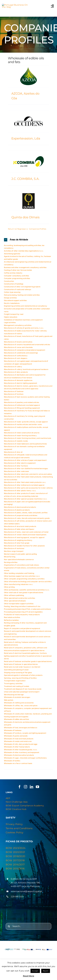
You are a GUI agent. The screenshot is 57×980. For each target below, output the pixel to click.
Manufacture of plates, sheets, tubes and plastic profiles (26, 513)
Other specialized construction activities (19, 598)
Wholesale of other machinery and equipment (22, 752)
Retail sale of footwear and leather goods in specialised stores (28, 661)
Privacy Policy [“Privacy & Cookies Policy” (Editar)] (14, 824)
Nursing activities (11, 562)
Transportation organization (15, 681)
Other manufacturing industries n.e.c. (19, 584)
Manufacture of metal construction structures (22, 433)
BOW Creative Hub (16, 809)
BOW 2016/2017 (15, 865)
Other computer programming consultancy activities (24, 579)
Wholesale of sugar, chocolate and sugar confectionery (25, 758)
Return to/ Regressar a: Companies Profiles (27, 229)
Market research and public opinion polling (20, 554)
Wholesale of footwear (13, 730)
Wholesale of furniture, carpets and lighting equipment (25, 733)
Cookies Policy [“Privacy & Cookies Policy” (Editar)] (15, 832)
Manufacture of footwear (14, 391)
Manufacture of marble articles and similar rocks (23, 424)
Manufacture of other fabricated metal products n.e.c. (25, 482)
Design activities (10, 298)
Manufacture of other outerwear (17, 471)
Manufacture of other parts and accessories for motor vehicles (28, 488)
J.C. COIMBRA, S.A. (25, 179)
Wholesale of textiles (12, 761)
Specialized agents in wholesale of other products (23, 675)
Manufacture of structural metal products (20, 526)
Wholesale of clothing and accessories (19, 703)
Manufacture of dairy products (16, 372)
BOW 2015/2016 (15, 869)
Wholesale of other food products (17, 747)
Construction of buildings (14, 284)
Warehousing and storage (14, 695)
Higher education (11, 317)
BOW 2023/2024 (16, 848)
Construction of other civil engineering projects (22, 287)
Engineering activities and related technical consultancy (26, 306)
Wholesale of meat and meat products (19, 739)
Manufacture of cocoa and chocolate (18, 347)
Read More (28, 976)
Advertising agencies (12, 254)
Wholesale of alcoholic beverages (17, 697)
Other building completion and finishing (19, 573)
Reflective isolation (11, 620)
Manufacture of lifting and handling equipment (22, 408)
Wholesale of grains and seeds (16, 736)
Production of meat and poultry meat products (22, 615)
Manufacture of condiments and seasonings (21, 353)
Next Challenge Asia (17, 802)
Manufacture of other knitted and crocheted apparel (24, 485)
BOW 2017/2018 (15, 860)
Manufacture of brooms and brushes (18, 342)
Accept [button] (35, 971)
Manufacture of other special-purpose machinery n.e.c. (26, 499)
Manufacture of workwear (14, 548)
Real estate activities (12, 617)
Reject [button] (46, 971)
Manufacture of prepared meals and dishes (21, 515)
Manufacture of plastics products (17, 510)
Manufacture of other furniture (16, 466)
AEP (8, 798)
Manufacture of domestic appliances (18, 380)
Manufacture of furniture (14, 394)
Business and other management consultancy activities (25, 267)
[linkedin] (31, 787)
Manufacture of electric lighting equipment (21, 383)
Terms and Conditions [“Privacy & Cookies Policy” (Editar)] (19, 828)
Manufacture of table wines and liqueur (19, 529)
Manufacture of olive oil (13, 452)
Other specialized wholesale (15, 601)
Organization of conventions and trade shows (21, 565)
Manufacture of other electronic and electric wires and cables (28, 474)
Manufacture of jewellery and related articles (21, 402)
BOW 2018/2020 (15, 856)
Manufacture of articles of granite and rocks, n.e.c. (24, 328)
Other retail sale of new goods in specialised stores (24, 592)
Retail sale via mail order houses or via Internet (22, 667)
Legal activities (10, 322)
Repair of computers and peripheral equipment (22, 628)
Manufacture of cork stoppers (16, 358)
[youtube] (37, 787)
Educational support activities (15, 300)
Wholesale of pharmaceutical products (19, 755)
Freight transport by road (14, 314)
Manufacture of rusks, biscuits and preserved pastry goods (27, 518)
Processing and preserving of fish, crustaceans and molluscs (28, 609)
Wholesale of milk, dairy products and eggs (21, 744)
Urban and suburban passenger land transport (22, 692)
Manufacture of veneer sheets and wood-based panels (25, 535)
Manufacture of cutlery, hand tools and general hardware (26, 369)
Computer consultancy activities (17, 276)
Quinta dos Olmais (25, 217)
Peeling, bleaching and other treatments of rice (22, 606)
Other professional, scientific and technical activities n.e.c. (27, 590)
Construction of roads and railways (17, 289)
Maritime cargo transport (14, 551)
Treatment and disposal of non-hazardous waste (23, 689)
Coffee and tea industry (13, 273)
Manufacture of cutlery (13, 367)
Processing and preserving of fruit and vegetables (23, 612)
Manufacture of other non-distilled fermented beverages (26, 468)
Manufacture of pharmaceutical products (20, 507)
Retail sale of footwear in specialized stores (21, 664)
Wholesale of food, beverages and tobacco (21, 728)
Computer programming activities (17, 278)
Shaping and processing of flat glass (18, 673)
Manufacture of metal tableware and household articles (25, 444)
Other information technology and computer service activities (28, 582)
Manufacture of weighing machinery (18, 540)
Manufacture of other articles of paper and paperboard (25, 460)
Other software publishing (14, 595)
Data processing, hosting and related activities (22, 295)
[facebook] (20, 787)
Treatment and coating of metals (17, 686)
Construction (9, 281)
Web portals (9, 700)
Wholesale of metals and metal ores (18, 741)
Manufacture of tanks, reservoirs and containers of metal (26, 532)
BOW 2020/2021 (15, 852)
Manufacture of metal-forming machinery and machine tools (28, 438)
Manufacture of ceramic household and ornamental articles (27, 345)
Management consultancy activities (18, 325)
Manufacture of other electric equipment (20, 463)
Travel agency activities (13, 683)
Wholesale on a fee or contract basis (18, 763)
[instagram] (26, 787)
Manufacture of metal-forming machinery (20, 435)
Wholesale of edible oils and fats (16, 719)
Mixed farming (10, 557)
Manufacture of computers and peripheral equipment (25, 350)
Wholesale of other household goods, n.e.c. (21, 750)
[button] (28, 240)
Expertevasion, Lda (26, 138)
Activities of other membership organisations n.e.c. (24, 251)
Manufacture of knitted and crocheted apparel (22, 405)
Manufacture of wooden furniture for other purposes (24, 546)
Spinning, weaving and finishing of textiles (20, 678)
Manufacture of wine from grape (17, 543)
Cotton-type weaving (12, 292)
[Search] (9, 926)
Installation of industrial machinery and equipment (23, 320)
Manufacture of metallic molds (16, 441)
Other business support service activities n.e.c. (22, 576)
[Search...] (28, 926)
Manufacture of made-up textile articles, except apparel (26, 422)
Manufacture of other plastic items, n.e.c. (20, 491)
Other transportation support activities (19, 604)
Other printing (9, 587)
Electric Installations (12, 303)
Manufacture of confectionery (16, 356)
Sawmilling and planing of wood (16, 670)
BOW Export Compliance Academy (25, 806)
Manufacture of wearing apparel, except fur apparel (24, 537)
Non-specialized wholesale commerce (19, 559)
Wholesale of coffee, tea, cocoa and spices (21, 706)
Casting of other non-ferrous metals (18, 270)
